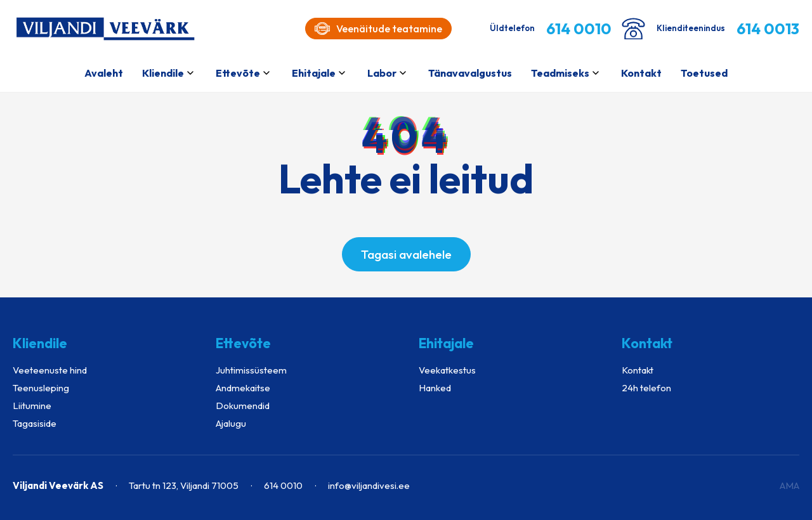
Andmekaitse (243, 388)
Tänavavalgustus (470, 73)
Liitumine (32, 406)
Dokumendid (243, 406)
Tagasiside (35, 423)
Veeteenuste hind (50, 370)
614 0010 (283, 485)
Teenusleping (41, 388)
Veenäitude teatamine (378, 29)
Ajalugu (231, 423)
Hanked (435, 388)
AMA (789, 485)
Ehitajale (314, 73)
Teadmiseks (560, 73)
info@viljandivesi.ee (369, 485)
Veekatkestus (447, 370)
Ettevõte (238, 73)
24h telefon (646, 388)
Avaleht (104, 73)
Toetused (704, 73)
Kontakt (641, 73)
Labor (382, 73)
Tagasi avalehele (406, 254)
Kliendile (163, 73)
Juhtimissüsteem (251, 370)
